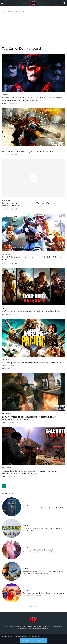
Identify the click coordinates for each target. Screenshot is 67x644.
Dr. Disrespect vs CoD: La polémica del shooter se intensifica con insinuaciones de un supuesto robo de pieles (32, 99)
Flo (3, 315)
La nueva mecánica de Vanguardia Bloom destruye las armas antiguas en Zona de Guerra (30, 418)
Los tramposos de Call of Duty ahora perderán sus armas (29, 152)
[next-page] (17, 486)
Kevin (4, 155)
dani (4, 477)
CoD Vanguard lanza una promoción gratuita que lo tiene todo (31, 311)
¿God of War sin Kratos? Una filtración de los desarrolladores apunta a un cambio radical (39, 551)
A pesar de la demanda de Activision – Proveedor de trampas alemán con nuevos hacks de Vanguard (30, 472)
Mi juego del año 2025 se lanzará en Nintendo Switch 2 (43, 508)
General (5, 95)
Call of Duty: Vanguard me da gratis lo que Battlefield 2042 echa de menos (33, 258)
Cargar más (33, 606)
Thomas (5, 263)
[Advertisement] (33, 30)
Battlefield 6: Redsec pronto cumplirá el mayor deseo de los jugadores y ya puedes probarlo (43, 572)
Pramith (5, 103)
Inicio (4, 11)
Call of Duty (7, 149)
